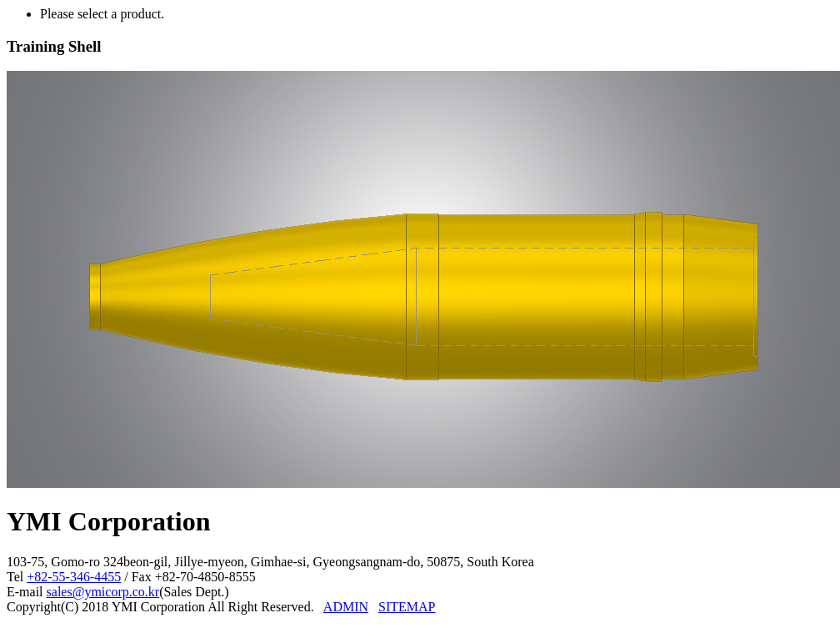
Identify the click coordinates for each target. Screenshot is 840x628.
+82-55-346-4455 (74, 577)
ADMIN (346, 607)
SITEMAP (407, 607)
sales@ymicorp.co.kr (103, 592)
